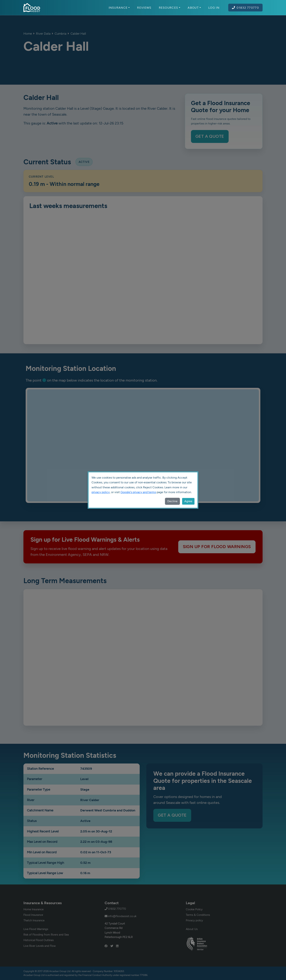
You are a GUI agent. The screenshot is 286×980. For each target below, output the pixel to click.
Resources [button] (170, 8)
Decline (172, 501)
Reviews (144, 8)
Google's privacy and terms (138, 492)
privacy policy (101, 492)
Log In (214, 8)
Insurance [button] (119, 8)
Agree (188, 501)
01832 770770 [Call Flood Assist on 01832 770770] (245, 8)
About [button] (194, 8)
